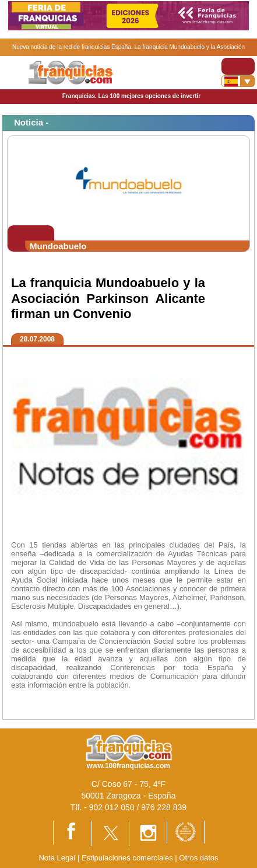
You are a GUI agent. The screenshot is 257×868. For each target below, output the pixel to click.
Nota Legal (57, 858)
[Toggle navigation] (238, 66)
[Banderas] (238, 81)
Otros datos (198, 858)
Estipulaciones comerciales (128, 858)
